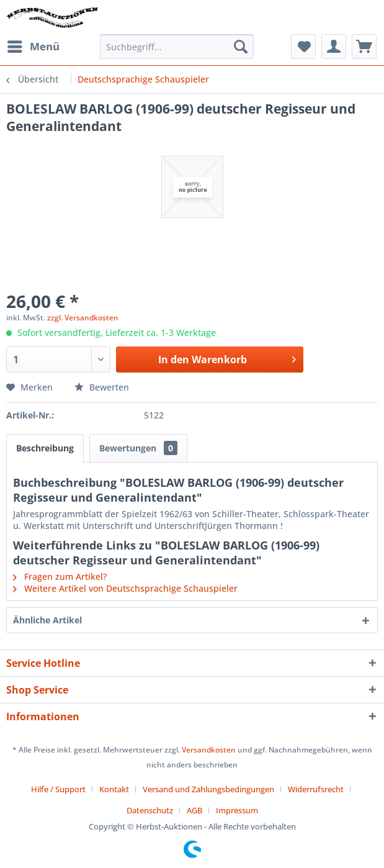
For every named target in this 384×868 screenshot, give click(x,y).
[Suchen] (241, 47)
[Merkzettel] (303, 47)
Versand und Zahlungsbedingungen (208, 789)
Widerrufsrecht (316, 789)
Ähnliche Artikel (47, 620)
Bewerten (102, 387)
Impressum (237, 810)
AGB (194, 810)
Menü (33, 45)
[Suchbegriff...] (177, 47)
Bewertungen (138, 448)
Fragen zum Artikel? (60, 576)
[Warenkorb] (364, 47)
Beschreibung (45, 448)
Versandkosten (209, 750)
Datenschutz (150, 810)
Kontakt (114, 789)
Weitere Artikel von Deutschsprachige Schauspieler (125, 588)
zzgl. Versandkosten (83, 318)
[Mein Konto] (334, 47)
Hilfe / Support (58, 789)
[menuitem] (33, 47)
